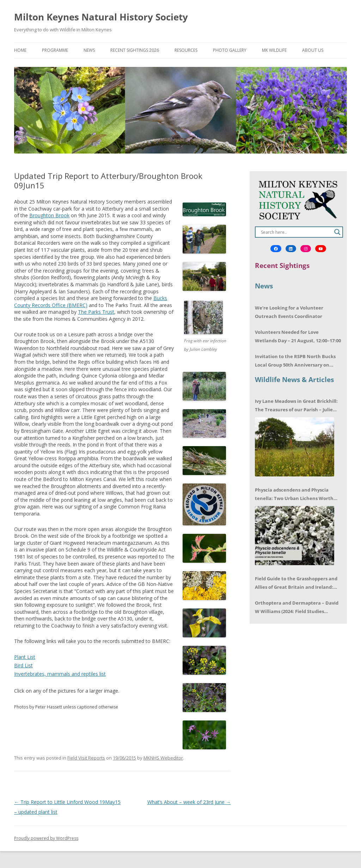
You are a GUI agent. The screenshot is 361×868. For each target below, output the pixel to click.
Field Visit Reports (86, 758)
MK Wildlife (274, 50)
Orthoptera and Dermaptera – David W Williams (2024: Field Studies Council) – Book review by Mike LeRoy (297, 608)
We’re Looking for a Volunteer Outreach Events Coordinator (289, 312)
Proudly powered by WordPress (46, 838)
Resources (186, 50)
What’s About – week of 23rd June (189, 802)
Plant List (25, 657)
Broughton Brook (49, 215)
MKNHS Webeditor (163, 758)
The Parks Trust (96, 312)
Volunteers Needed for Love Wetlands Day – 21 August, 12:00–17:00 (298, 336)
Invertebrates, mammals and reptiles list (60, 674)
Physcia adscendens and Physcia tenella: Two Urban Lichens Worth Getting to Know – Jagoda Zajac (294, 495)
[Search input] (296, 232)
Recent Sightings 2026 (135, 50)
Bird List (23, 665)
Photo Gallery (230, 50)
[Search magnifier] (337, 232)
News (89, 50)
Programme (55, 50)
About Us (313, 50)
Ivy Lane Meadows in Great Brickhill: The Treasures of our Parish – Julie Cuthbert (296, 406)
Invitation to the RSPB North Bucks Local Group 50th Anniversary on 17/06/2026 (295, 361)
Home (20, 50)
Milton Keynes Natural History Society (101, 17)
